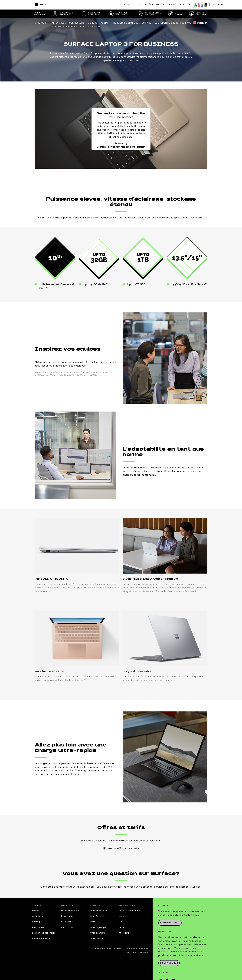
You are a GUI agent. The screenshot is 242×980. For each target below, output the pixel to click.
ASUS (122, 916)
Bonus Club (67, 927)
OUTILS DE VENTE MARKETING (153, 14)
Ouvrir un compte (70, 911)
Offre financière (98, 916)
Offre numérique (99, 911)
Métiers (36, 911)
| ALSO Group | (217, 5)
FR (189, 5)
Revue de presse (41, 938)
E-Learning (180, 14)
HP (121, 922)
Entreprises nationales (44, 933)
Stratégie (37, 922)
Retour (42, 23)
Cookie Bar (99, 949)
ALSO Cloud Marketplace (122, 14)
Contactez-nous (170, 923)
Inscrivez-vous (169, 963)
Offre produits (97, 938)
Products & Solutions (94, 14)
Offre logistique (98, 927)
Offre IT (94, 922)
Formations (67, 922)
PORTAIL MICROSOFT (40, 14)
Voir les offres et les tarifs (123, 848)
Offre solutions (98, 933)
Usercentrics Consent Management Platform (121, 147)
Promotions (67, 916)
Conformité (38, 916)
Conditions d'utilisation (136, 949)
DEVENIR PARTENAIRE (201, 14)
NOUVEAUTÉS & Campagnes (66, 14)
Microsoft (124, 933)
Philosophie (38, 927)
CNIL (110, 949)
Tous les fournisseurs (130, 911)
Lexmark (123, 927)
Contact (126, 5)
